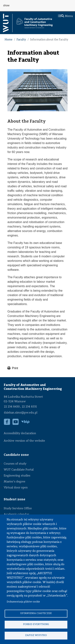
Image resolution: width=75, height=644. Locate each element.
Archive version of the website (25, 441)
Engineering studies (17, 476)
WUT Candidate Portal (19, 470)
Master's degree (15, 482)
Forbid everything (36, 624)
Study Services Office (18, 509)
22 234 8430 (12, 407)
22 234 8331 (29, 407)
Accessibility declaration (20, 433)
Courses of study (15, 464)
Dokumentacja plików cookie (23, 602)
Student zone (15, 499)
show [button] (6, 5)
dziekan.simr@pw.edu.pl (21, 413)
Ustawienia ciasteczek (36, 613)
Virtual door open (16, 488)
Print (13, 368)
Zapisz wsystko (36, 635)
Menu (66, 16)
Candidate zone (16, 455)
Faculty (21, 40)
